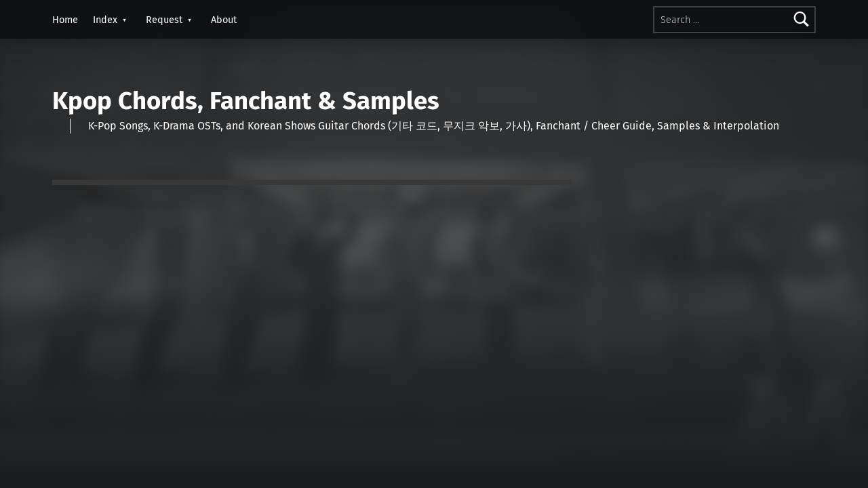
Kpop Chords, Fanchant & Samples (246, 101)
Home (65, 20)
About (224, 20)
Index (105, 20)
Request (164, 20)
